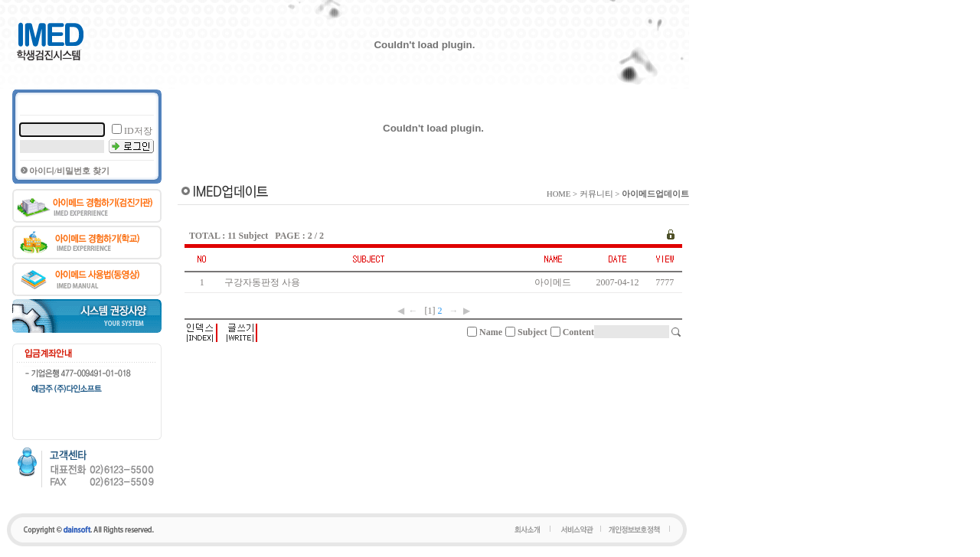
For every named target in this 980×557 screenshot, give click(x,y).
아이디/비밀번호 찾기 (69, 171)
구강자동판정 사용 (265, 282)
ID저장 (138, 131)
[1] (430, 311)
